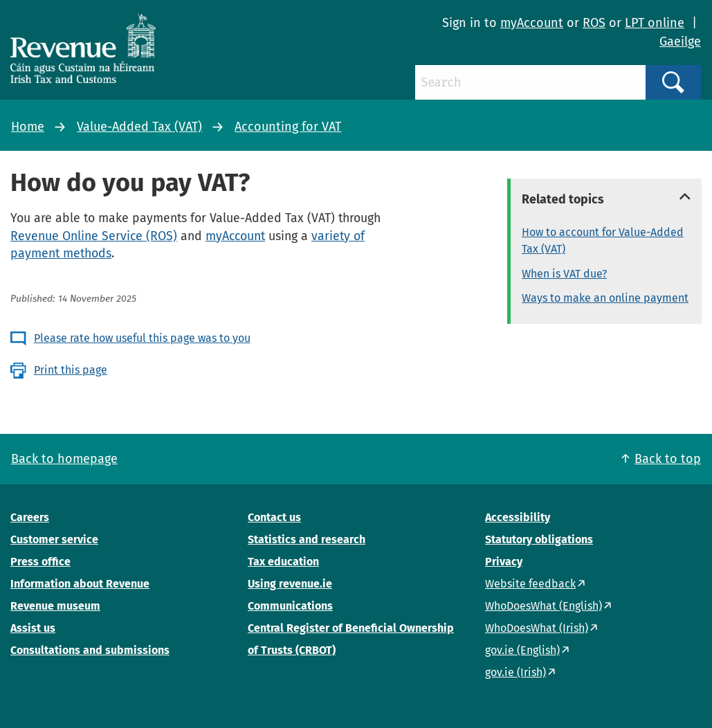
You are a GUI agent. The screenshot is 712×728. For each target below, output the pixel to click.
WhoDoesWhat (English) (544, 606)
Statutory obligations (539, 539)
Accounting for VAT (288, 127)
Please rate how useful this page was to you (142, 338)
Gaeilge (680, 42)
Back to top (668, 459)
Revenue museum (55, 606)
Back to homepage (64, 459)
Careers (30, 517)
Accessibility (518, 517)
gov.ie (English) (522, 650)
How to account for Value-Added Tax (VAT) (603, 240)
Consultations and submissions (90, 650)
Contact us (274, 517)
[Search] (530, 82)
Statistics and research (307, 539)
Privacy (504, 562)
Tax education (283, 562)
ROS (594, 23)
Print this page (71, 370)
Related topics (563, 199)
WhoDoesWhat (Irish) (537, 628)
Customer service (54, 539)
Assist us (33, 628)
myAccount (532, 23)
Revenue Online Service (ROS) (94, 236)
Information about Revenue (80, 584)
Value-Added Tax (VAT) (139, 127)
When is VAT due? (564, 274)
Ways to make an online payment (605, 298)
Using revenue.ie (290, 584)
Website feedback (530, 584)
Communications (290, 606)
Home (28, 127)
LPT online (655, 23)
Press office (40, 562)
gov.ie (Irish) (515, 672)
